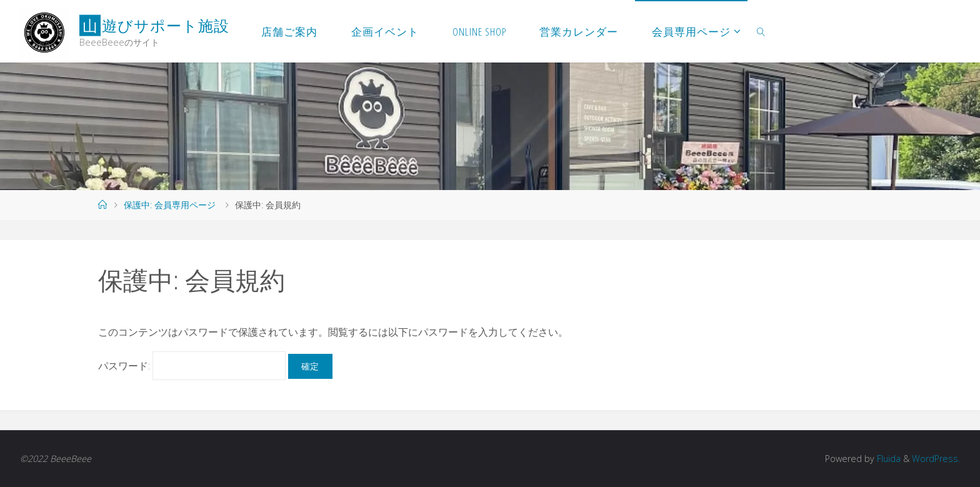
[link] (761, 31)
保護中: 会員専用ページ (170, 205)
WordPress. (936, 459)
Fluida (887, 459)
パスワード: (192, 366)
